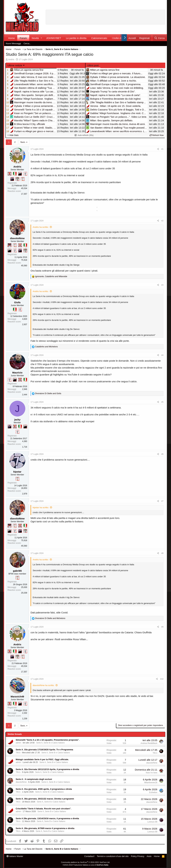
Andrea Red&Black (149, 743)
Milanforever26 (151, 783)
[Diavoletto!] (10, 174)
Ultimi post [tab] (93, 65)
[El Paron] (20, 174)
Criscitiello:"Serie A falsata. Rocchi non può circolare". (44, 809)
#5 (162, 402)
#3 (162, 285)
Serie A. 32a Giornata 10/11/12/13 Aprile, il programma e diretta (47, 769)
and (46, 347)
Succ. (23, 142)
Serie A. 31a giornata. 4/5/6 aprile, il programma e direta (44, 789)
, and (51, 276)
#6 (162, 454)
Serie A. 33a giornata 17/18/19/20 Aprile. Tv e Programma (44, 750)
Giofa (17, 302)
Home (11, 38)
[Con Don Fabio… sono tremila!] (12, 179)
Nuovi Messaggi (13, 43)
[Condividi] (158, 149)
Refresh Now (157, 135)
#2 (162, 221)
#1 (162, 149)
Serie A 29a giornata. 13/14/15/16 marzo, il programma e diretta (47, 818)
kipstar (17, 472)
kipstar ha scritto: (41, 507)
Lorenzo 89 (152, 822)
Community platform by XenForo (86, 862)
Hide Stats (13, 135)
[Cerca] (159, 38)
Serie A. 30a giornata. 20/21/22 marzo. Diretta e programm (45, 799)
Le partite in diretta (76, 38)
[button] (41, 38)
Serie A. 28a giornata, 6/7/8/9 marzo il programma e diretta (45, 828)
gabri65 (17, 571)
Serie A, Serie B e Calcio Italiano (50, 743)
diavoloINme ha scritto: (44, 685)
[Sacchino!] (10, 245)
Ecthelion (153, 792)
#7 (162, 501)
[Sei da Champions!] (25, 174)
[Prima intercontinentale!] (23, 179)
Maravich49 (17, 696)
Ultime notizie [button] (15, 65)
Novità (35, 38)
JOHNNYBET (54, 38)
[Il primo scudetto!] (15, 174)
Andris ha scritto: (41, 227)
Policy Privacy (138, 856)
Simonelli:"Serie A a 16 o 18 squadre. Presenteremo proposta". (48, 740)
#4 (162, 355)
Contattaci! (89, 856)
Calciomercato (99, 38)
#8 (162, 553)
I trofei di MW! (120, 38)
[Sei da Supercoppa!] (17, 179)
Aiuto (149, 856)
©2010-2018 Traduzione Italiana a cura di (86, 865)
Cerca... (27, 43)
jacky (17, 420)
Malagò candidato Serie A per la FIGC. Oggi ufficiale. (42, 759)
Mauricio (17, 373)
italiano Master (15, 856)
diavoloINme (17, 238)
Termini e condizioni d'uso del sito (113, 856)
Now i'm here (152, 773)
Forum (23, 38)
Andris (11, 59)
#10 (162, 679)
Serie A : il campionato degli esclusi (34, 779)
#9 (162, 627)
